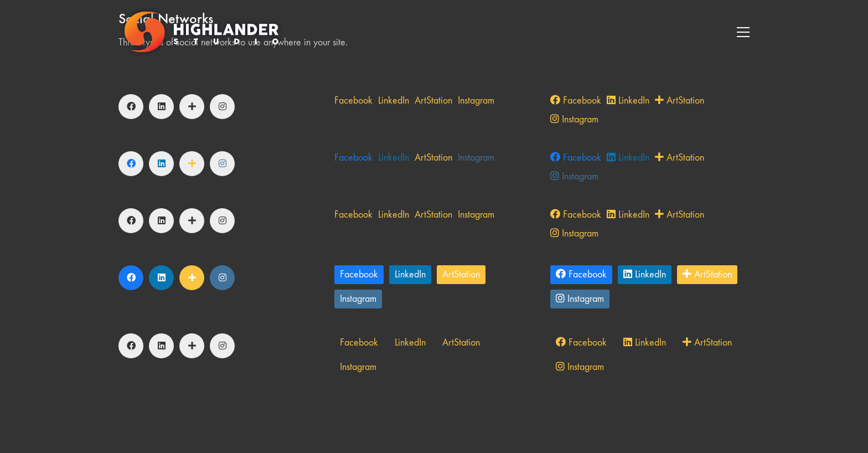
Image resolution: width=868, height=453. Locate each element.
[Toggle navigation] (743, 32)
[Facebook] (131, 107)
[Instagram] (222, 107)
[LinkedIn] (161, 107)
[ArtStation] (192, 107)
